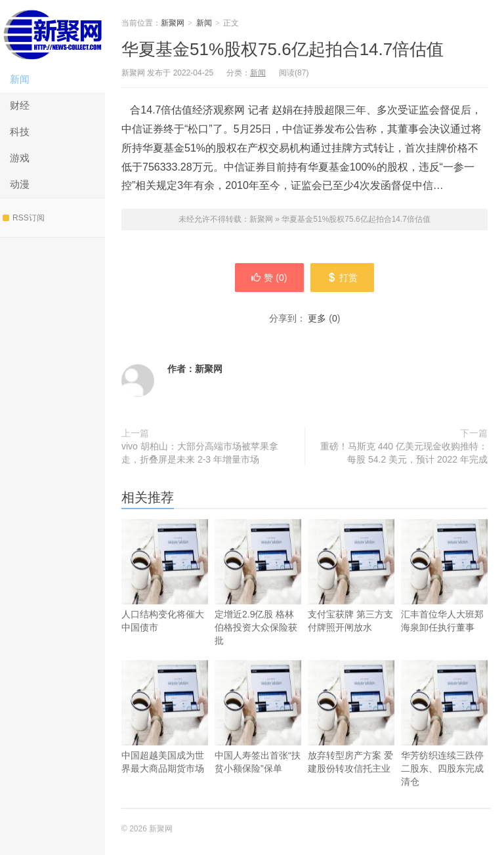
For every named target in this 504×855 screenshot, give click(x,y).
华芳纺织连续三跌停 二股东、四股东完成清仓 (444, 742)
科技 (20, 132)
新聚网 (52, 33)
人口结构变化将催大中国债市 (165, 595)
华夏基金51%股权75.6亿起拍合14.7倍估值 (283, 49)
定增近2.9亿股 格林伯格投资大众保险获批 (258, 601)
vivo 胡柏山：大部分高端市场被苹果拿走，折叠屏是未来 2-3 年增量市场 (200, 453)
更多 (317, 318)
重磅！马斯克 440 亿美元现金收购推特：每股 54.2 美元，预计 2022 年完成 (404, 453)
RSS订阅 (24, 218)
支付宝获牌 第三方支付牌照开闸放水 (351, 595)
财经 (20, 105)
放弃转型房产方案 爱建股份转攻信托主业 (351, 736)
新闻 (20, 79)
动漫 (20, 184)
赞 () (269, 278)
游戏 (20, 158)
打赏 (342, 278)
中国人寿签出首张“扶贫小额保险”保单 (258, 736)
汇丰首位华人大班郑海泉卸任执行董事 (444, 595)
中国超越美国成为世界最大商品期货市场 (165, 736)
